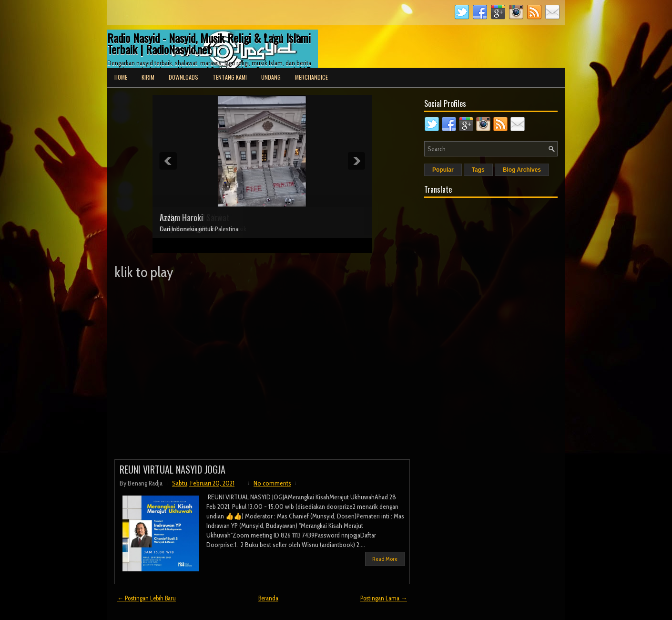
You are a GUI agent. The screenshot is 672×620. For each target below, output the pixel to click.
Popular (443, 170)
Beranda (268, 598)
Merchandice (311, 77)
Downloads (183, 77)
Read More (385, 559)
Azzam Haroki (181, 217)
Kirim (148, 77)
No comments (272, 483)
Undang (271, 77)
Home (121, 77)
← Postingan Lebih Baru (147, 598)
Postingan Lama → (384, 598)
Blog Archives (522, 170)
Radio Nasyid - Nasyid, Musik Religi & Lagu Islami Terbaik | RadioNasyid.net (209, 43)
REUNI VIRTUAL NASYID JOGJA (173, 469)
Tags (478, 170)
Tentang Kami (230, 77)
